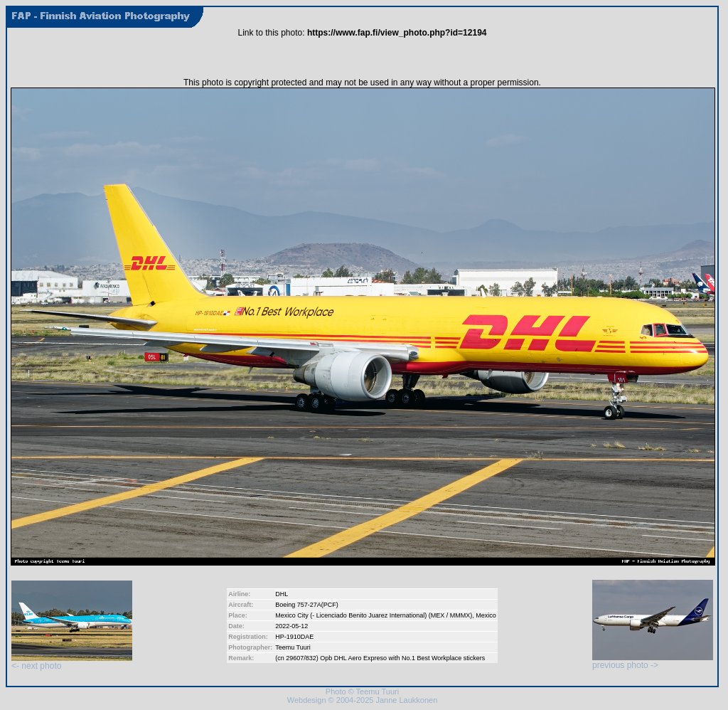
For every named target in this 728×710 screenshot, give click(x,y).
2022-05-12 (291, 626)
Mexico (486, 615)
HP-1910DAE (294, 637)
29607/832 (301, 658)
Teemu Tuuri (293, 647)
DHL (282, 594)
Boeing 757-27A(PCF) (307, 605)
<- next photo (72, 662)
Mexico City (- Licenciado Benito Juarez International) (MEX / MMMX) (374, 615)
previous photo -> (653, 661)
